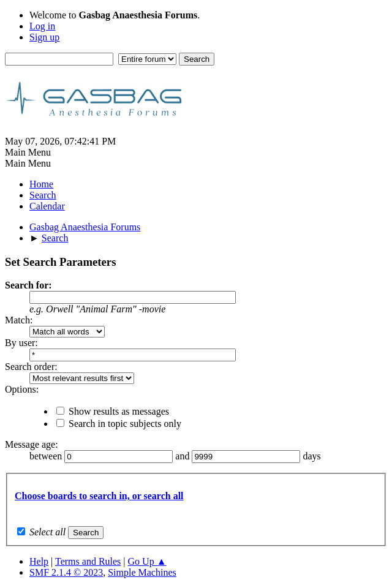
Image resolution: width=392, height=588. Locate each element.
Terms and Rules (88, 561)
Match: (19, 320)
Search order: (31, 367)
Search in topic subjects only (125, 424)
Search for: (28, 285)
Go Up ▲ (147, 561)
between (47, 456)
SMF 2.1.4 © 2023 (66, 572)
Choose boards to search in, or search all (99, 496)
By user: (21, 343)
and (183, 456)
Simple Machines (142, 572)
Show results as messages (119, 411)
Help (39, 561)
